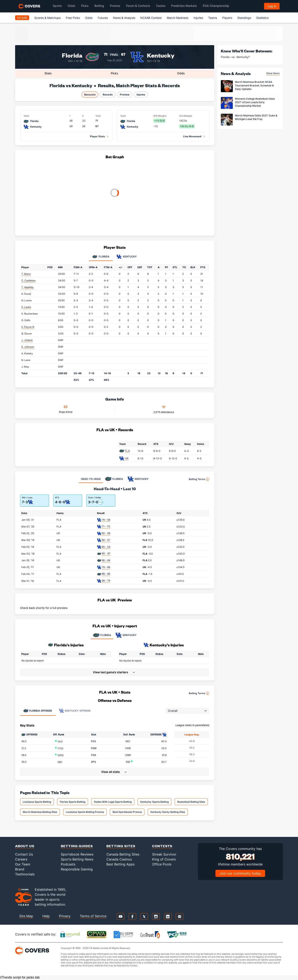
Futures (103, 18)
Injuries (198, 18)
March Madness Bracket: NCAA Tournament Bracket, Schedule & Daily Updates (254, 85)
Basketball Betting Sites (191, 802)
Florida (72, 55)
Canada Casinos (119, 859)
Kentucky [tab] (127, 257)
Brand (20, 869)
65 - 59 (106, 533)
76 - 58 (106, 520)
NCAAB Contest (151, 18)
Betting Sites (121, 846)
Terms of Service (93, 916)
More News (273, 73)
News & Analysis (124, 18)
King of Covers (164, 859)
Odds (89, 18)
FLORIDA (102, 635)
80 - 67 (106, 553)
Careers (21, 859)
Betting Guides (77, 846)
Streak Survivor (164, 854)
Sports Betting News (77, 859)
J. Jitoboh (27, 340)
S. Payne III (28, 327)
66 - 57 (106, 540)
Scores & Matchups (47, 18)
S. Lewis (26, 307)
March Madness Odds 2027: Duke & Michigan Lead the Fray (256, 117)
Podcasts (68, 864)
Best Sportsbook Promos (127, 812)
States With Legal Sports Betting (113, 802)
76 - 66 (106, 567)
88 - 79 (106, 581)
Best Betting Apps (120, 864)
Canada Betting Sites (123, 854)
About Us (25, 846)
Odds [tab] (181, 73)
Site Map (26, 916)
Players (227, 18)
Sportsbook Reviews (77, 854)
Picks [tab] (114, 73)
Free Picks (73, 18)
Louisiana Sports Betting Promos (85, 812)
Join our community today (240, 873)
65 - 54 (106, 547)
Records (108, 95)
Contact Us (24, 854)
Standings (244, 18)
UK (127, 458)
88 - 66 (106, 574)
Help (46, 916)
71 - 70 (106, 526)
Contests (162, 846)
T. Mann (26, 274)
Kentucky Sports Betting (154, 802)
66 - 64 (106, 560)
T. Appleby (28, 287)
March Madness (178, 18)
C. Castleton (28, 281)
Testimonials (25, 874)
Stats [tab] (48, 73)
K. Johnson (28, 347)
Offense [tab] (38, 711)
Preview (125, 95)
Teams (213, 18)
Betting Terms (199, 479)
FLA (127, 451)
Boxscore (90, 95)
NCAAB (22, 18)
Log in (272, 6)
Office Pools (162, 864)
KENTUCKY (126, 635)
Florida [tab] (101, 257)
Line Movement (192, 136)
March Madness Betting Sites (40, 812)
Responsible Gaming (77, 869)
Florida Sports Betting (73, 802)
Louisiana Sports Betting (37, 802)
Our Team (23, 864)
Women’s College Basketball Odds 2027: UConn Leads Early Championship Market (255, 102)
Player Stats (97, 136)
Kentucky (161, 55)
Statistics (262, 18)
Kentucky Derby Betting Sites (168, 812)
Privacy (65, 916)
